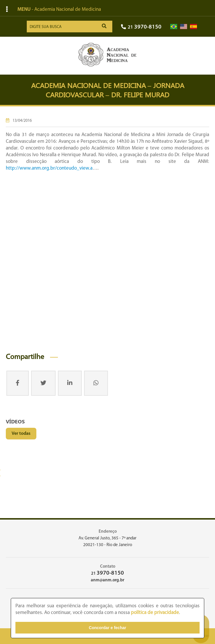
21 (141, 27)
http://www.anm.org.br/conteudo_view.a (49, 168)
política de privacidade (155, 613)
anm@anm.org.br (108, 580)
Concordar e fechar (107, 628)
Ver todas (21, 434)
